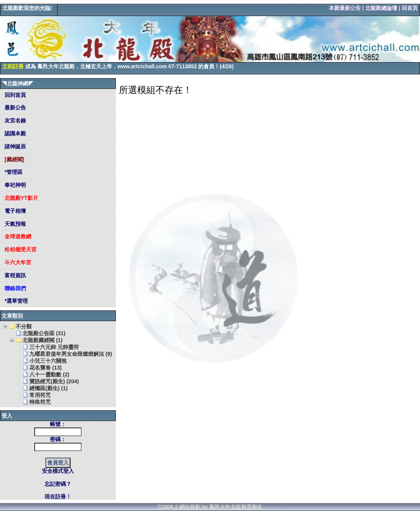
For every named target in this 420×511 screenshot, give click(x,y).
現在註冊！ (58, 497)
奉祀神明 (14, 185)
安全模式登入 (58, 471)
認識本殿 (14, 133)
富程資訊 (14, 275)
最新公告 (14, 108)
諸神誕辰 (14, 146)
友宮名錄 (14, 121)
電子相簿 (14, 211)
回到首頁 (14, 95)
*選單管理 (15, 301)
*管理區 (13, 172)
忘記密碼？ (58, 484)
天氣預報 (14, 224)
